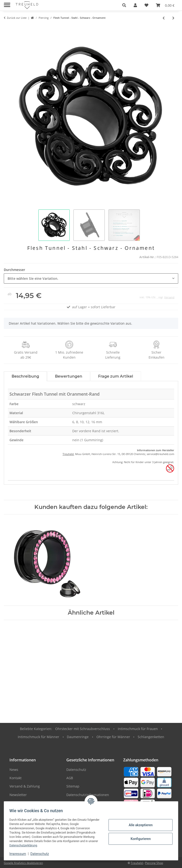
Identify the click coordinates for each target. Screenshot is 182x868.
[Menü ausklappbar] (7, 3)
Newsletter (18, 795)
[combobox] (91, 278)
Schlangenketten (151, 737)
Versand (169, 297)
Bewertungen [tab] (69, 376)
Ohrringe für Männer (113, 737)
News (14, 770)
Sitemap (73, 786)
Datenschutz (42, 854)
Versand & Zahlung (25, 786)
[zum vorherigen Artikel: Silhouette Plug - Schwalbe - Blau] (164, 18)
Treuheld (68, 454)
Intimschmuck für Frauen (138, 729)
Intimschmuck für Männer (39, 737)
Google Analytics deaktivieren (23, 863)
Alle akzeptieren (138, 825)
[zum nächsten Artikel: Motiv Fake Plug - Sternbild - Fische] (173, 18)
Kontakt (16, 778)
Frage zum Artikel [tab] (116, 376)
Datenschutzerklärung (36, 845)
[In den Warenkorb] (8, 28)
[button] (124, 5)
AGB (70, 778)
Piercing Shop (154, 863)
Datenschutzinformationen (88, 795)
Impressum (20, 854)
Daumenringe (78, 737)
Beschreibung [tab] (25, 376)
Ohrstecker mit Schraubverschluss (83, 729)
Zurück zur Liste (17, 18)
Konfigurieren (138, 839)
